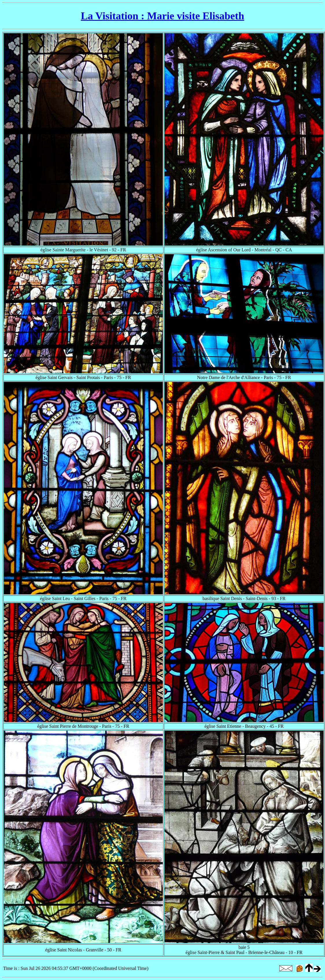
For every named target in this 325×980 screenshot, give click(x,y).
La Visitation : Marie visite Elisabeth (163, 16)
